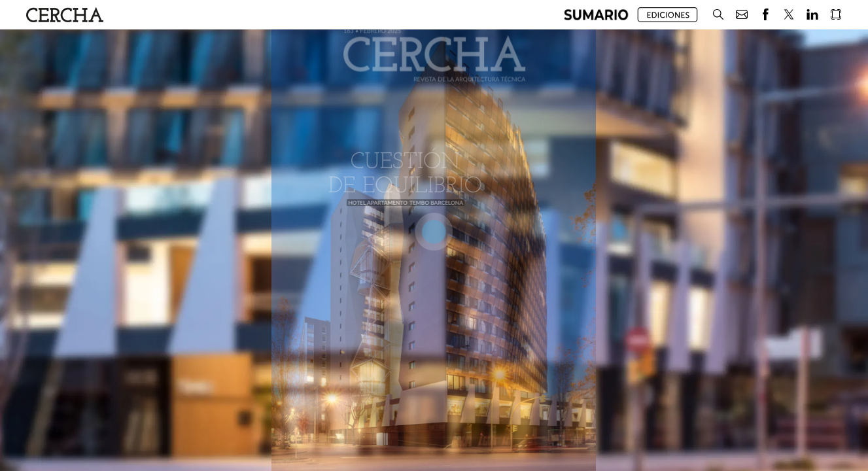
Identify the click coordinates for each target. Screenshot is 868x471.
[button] (596, 15)
